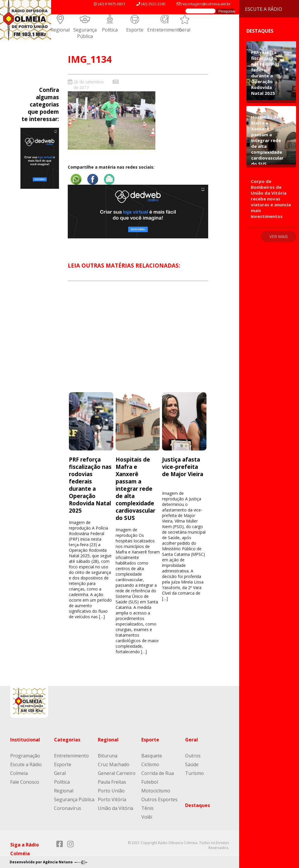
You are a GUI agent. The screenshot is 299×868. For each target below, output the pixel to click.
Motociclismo (156, 791)
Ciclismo (150, 764)
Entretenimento (165, 30)
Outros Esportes (159, 799)
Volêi (147, 817)
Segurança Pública (85, 33)
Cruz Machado (114, 764)
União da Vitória (115, 808)
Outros (193, 756)
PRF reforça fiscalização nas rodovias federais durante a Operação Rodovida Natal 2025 (90, 485)
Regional (60, 30)
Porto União (111, 791)
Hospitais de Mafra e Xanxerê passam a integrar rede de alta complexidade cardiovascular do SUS (135, 489)
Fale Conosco (25, 782)
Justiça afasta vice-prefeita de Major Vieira (183, 467)
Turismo (194, 773)
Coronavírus (68, 808)
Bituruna (108, 756)
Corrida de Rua (158, 773)
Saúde (192, 764)
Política (110, 30)
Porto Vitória (112, 799)
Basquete (152, 756)
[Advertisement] (138, 342)
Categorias (67, 740)
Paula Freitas (112, 782)
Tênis (147, 808)
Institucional (25, 740)
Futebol (150, 782)
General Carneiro (117, 773)
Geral (185, 30)
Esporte (135, 30)
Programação (25, 756)
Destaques (198, 805)
